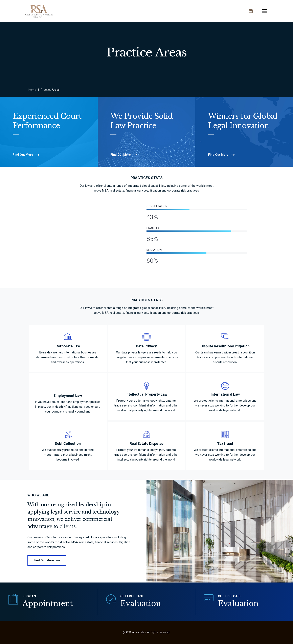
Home (32, 90)
